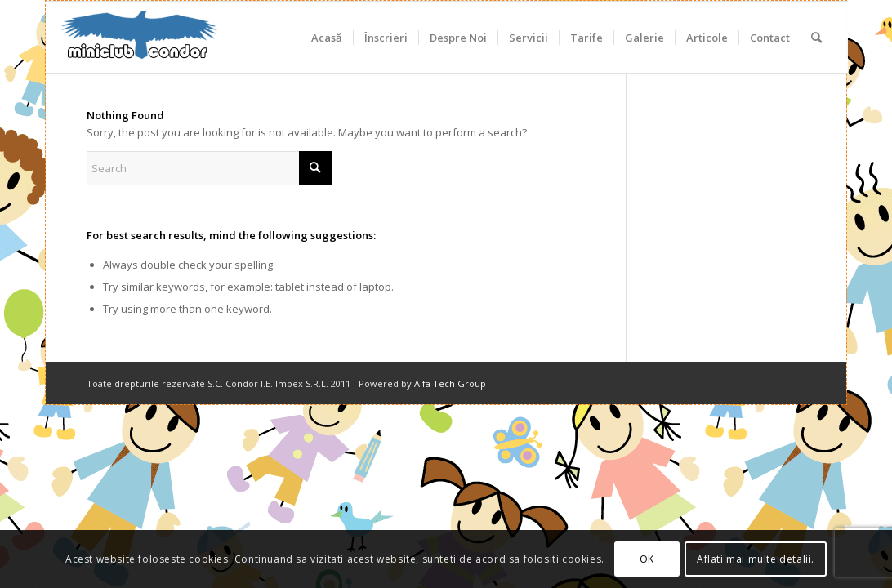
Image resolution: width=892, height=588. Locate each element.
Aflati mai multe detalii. (756, 559)
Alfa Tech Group (450, 383)
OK (647, 559)
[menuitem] (327, 38)
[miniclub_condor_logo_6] (140, 38)
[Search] (816, 38)
